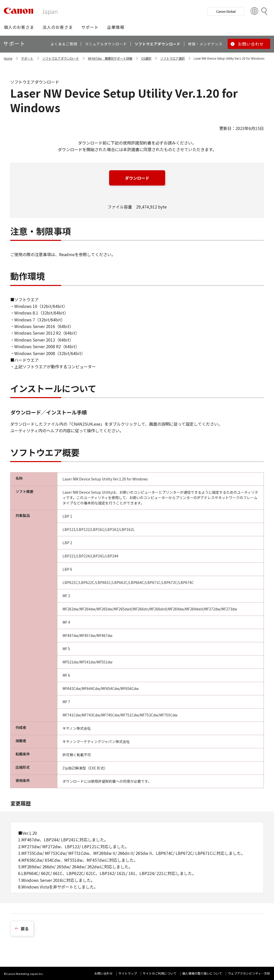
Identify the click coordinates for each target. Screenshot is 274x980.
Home (8, 58)
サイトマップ (128, 973)
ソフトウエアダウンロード (61, 58)
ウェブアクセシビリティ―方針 (249, 973)
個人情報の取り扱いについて (202, 973)
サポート (27, 58)
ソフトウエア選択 (173, 58)
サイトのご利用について (160, 973)
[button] (19, 27)
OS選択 (146, 58)
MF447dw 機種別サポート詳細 (110, 58)
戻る (25, 929)
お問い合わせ (103, 973)
